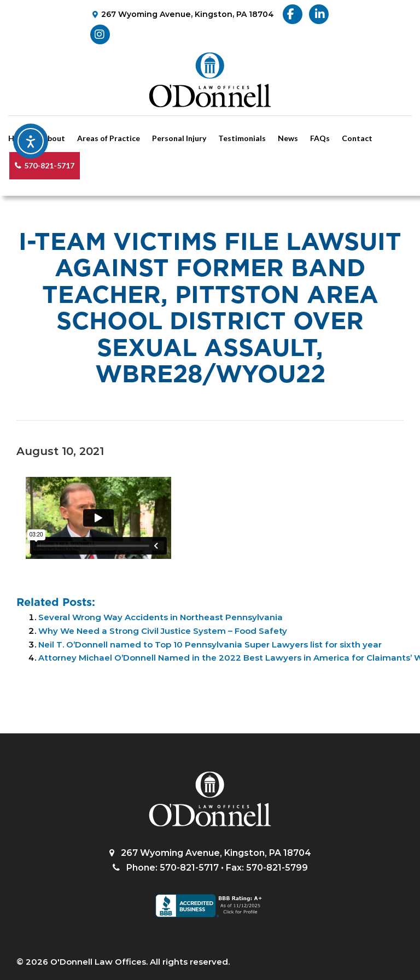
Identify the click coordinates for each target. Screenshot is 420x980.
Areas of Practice (109, 138)
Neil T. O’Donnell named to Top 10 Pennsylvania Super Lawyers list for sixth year (210, 644)
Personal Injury (179, 138)
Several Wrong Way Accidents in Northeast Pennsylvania (161, 617)
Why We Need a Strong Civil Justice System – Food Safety (163, 631)
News (288, 138)
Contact (357, 138)
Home (19, 138)
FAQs (320, 138)
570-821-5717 (49, 165)
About (54, 138)
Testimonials (242, 138)
